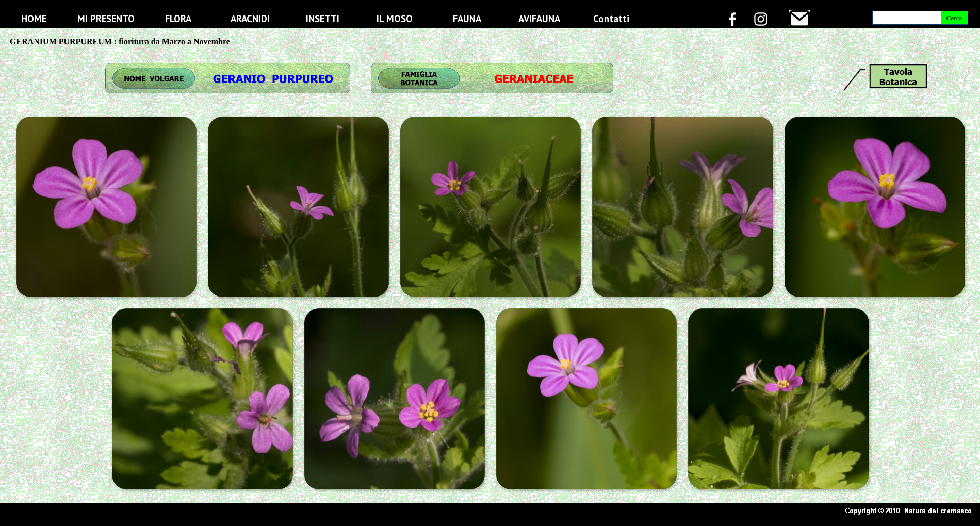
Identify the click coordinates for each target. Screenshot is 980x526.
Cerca (954, 18)
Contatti (611, 19)
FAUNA (467, 19)
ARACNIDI (250, 19)
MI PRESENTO (106, 19)
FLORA (178, 19)
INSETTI (323, 19)
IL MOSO (395, 19)
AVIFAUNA (539, 19)
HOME (34, 19)
